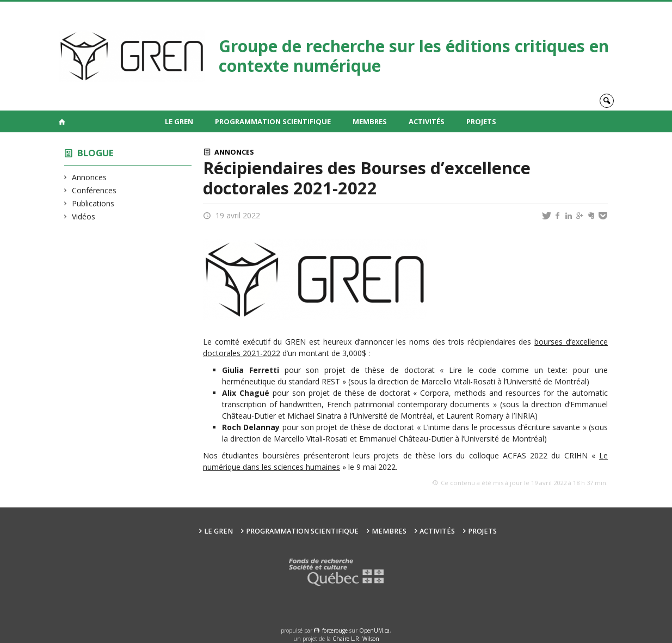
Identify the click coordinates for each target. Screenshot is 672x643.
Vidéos (84, 216)
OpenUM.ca (374, 630)
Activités (427, 121)
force (335, 630)
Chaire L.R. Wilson (356, 639)
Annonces (90, 177)
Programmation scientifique (273, 121)
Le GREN (179, 121)
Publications (93, 203)
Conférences (94, 190)
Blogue (95, 153)
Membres (370, 121)
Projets (481, 121)
